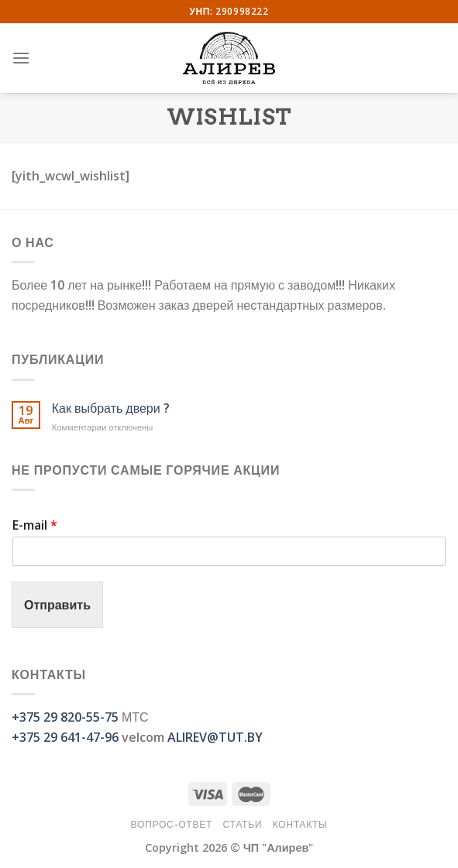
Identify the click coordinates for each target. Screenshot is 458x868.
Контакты (300, 824)
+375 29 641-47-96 (65, 737)
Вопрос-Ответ (172, 824)
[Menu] (21, 58)
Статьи (242, 824)
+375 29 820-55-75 (65, 717)
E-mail (35, 525)
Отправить (57, 605)
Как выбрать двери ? (111, 408)
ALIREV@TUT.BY (215, 737)
